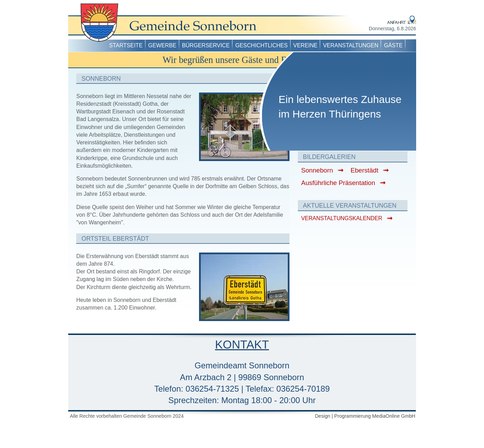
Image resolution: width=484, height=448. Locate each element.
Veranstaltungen (351, 45)
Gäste (393, 45)
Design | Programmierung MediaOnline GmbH (365, 416)
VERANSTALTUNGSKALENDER (342, 218)
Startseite (126, 45)
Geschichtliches (261, 45)
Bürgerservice (206, 45)
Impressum (330, 5)
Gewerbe (162, 45)
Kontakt (407, 5)
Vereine (306, 45)
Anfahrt (385, 5)
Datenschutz (359, 5)
